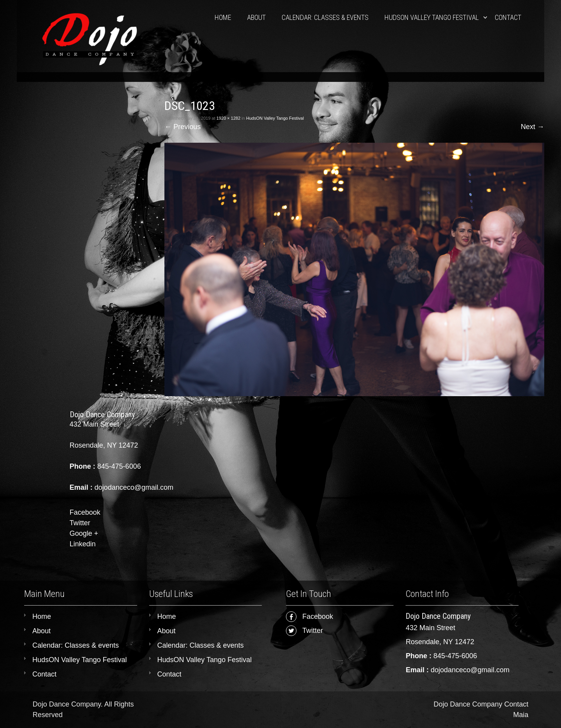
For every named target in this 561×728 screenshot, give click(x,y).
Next (533, 127)
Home (223, 17)
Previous (183, 127)
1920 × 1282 (228, 118)
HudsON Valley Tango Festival (432, 17)
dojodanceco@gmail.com (470, 670)
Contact (508, 17)
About (256, 17)
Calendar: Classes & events (325, 17)
